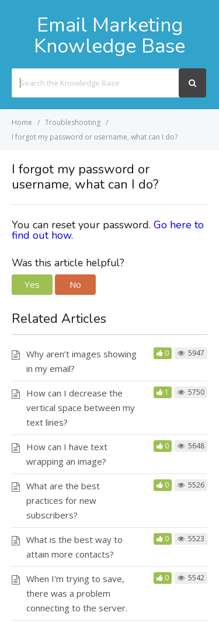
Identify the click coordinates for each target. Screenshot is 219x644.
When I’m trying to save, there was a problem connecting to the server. (77, 593)
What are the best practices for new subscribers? (63, 500)
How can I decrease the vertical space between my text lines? (81, 408)
